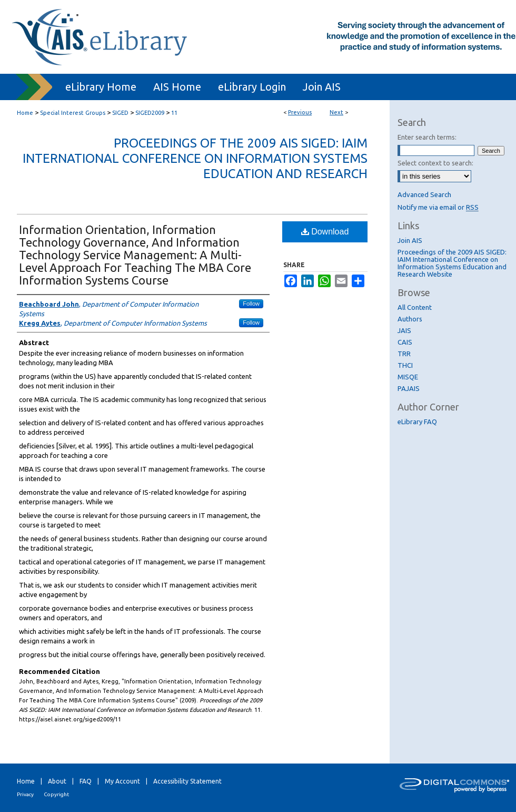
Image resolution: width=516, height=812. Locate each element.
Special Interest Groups (73, 113)
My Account (122, 781)
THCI (405, 365)
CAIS (405, 342)
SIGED (120, 113)
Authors (410, 319)
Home (25, 113)
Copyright (56, 794)
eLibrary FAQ (417, 422)
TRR (404, 354)
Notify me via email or (438, 207)
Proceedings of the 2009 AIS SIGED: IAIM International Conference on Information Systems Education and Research (195, 158)
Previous (300, 112)
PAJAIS (409, 388)
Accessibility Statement (187, 781)
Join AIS (410, 240)
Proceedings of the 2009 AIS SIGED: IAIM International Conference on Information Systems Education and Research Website (452, 263)
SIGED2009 (150, 113)
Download (325, 232)
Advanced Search (424, 194)
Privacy (25, 794)
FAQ (86, 781)
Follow (251, 304)
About (57, 781)
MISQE (408, 377)
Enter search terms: (427, 137)
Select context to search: (435, 163)
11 (174, 113)
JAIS (404, 330)
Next (336, 112)
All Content (415, 307)
